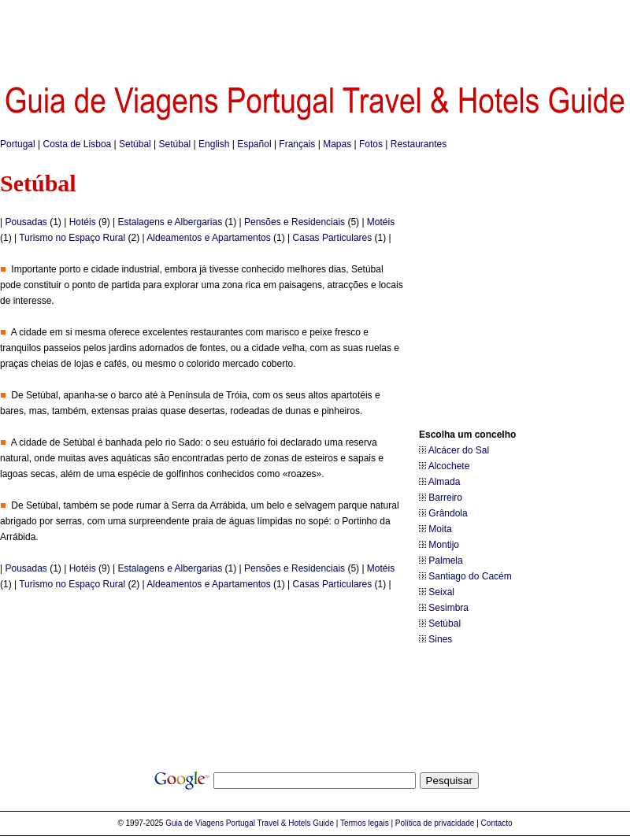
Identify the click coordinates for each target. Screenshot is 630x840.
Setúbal (135, 144)
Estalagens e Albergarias (170, 222)
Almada (445, 482)
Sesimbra (448, 608)
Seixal (441, 592)
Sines (440, 639)
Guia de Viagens (195, 823)
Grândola (448, 513)
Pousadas (26, 222)
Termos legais (365, 823)
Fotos (371, 144)
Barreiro (445, 498)
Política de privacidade (435, 823)
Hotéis (83, 222)
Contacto (497, 823)
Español (254, 144)
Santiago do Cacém (470, 576)
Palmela (445, 561)
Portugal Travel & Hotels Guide (280, 823)
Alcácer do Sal (459, 450)
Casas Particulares (333, 238)
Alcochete (449, 466)
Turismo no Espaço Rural (72, 238)
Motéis (381, 222)
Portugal (18, 144)
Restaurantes (419, 144)
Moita (440, 529)
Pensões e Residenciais (295, 222)
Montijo (444, 545)
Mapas (337, 144)
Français (297, 144)
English (214, 144)
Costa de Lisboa (78, 144)
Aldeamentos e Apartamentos (208, 238)
